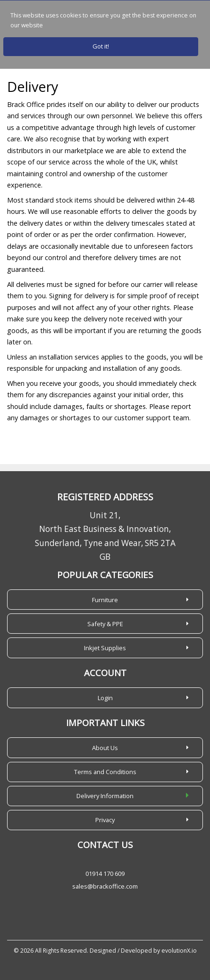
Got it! (101, 46)
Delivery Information (105, 796)
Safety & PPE (105, 624)
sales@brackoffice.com (105, 886)
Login (105, 698)
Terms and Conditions (105, 772)
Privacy (105, 820)
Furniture (105, 600)
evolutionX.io (179, 951)
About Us (105, 748)
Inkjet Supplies (105, 648)
